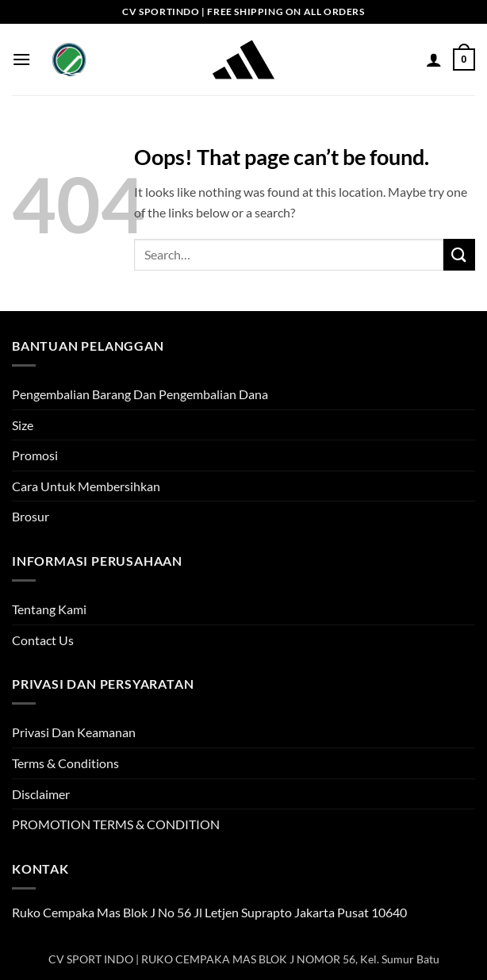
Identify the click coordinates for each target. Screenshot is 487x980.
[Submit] (459, 254)
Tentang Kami (49, 609)
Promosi (35, 455)
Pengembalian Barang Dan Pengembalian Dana (140, 394)
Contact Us (43, 640)
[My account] (434, 60)
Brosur (31, 516)
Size (23, 425)
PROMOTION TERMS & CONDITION (116, 824)
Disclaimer (41, 794)
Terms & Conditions (65, 763)
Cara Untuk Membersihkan (86, 486)
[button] (21, 59)
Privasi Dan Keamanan (74, 732)
